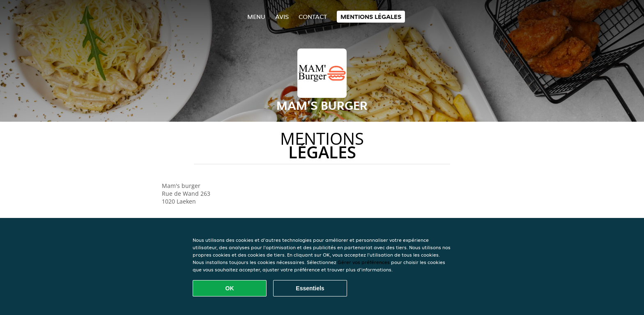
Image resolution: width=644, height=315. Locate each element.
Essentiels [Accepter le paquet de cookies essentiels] (310, 288)
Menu (256, 17)
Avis (282, 17)
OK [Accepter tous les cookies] (230, 288)
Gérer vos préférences (364, 262)
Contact (313, 17)
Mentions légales (371, 17)
